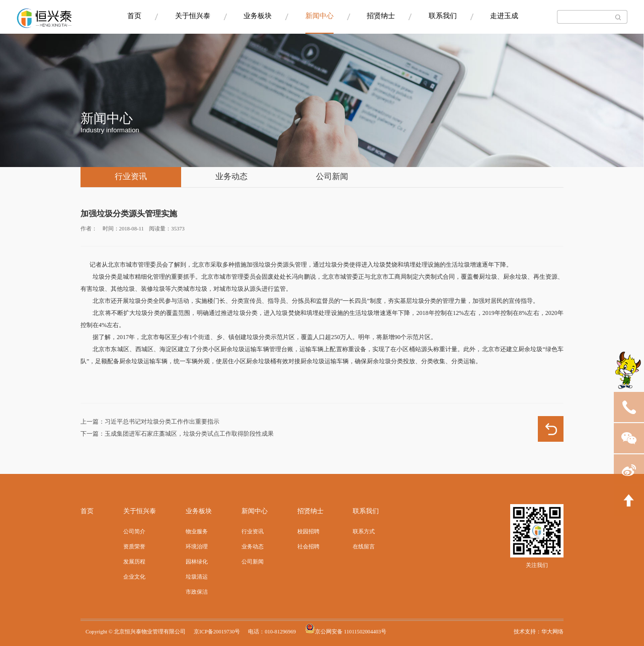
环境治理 (197, 547)
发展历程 (134, 562)
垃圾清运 (197, 577)
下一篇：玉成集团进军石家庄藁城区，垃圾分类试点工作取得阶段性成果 (177, 434)
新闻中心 (319, 16)
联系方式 (364, 532)
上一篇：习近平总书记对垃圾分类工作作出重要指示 (150, 422)
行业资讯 (131, 177)
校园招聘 (308, 532)
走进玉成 (504, 16)
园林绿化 (197, 562)
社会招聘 (308, 547)
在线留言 (364, 547)
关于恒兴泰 (193, 16)
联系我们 (443, 16)
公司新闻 (332, 177)
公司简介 (134, 532)
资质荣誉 (134, 547)
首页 (134, 16)
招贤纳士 (381, 16)
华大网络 (552, 632)
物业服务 (197, 532)
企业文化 (134, 577)
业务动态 (231, 177)
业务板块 (258, 16)
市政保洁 (197, 592)
